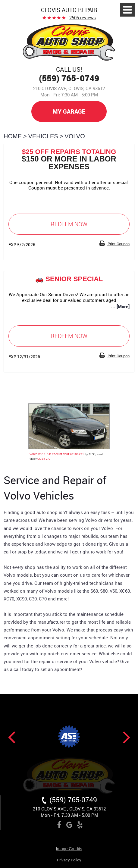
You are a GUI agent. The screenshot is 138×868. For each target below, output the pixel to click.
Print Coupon (118, 244)
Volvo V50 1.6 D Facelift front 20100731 (57, 454)
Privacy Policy (69, 860)
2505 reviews (83, 17)
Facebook (59, 826)
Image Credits (69, 849)
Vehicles (43, 136)
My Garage (69, 111)
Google (69, 826)
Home (13, 136)
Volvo (75, 136)
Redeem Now (69, 224)
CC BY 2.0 (44, 459)
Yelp (80, 826)
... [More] (120, 306)
